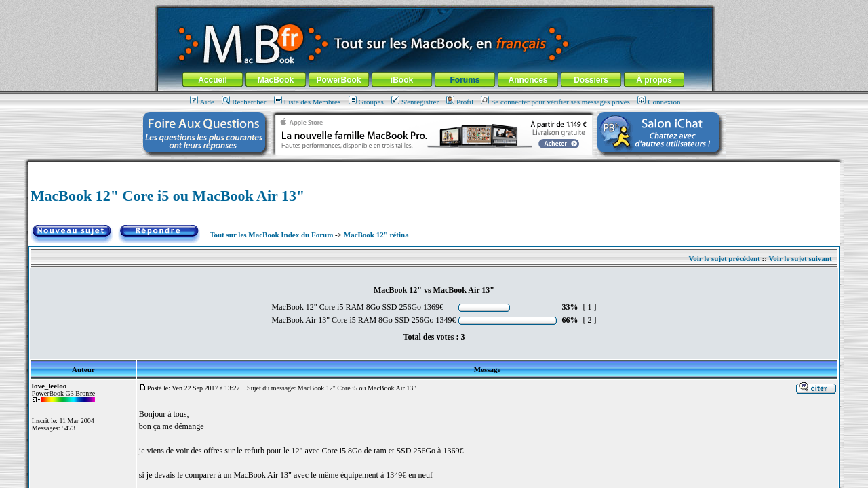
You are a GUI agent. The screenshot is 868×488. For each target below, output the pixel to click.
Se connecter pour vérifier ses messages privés (555, 102)
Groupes (366, 102)
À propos (654, 80)
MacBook (276, 80)
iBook (402, 80)
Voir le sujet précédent (724, 258)
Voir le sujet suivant (800, 258)
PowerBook (338, 80)
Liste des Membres (308, 102)
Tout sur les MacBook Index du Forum (271, 235)
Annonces (528, 80)
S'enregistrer (415, 102)
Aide (202, 102)
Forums (465, 80)
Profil (460, 102)
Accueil (213, 80)
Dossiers (591, 80)
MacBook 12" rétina (376, 235)
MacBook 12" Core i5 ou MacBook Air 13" (167, 196)
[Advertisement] (434, 167)
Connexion (659, 102)
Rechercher (244, 102)
